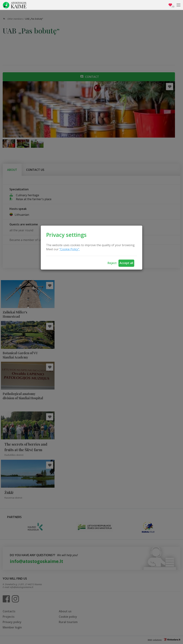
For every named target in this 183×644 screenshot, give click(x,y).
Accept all (126, 263)
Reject (112, 263)
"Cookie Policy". (70, 249)
